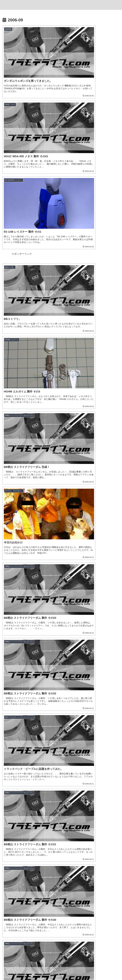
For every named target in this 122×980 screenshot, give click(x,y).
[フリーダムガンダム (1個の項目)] (57, 867)
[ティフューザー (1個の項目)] (110, 861)
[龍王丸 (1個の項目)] (112, 856)
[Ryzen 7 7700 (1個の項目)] (27, 851)
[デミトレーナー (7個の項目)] (109, 829)
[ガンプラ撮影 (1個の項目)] (36, 867)
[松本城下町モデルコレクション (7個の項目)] (82, 829)
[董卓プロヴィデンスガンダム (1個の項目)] (18, 872)
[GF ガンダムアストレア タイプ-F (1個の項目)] (60, 856)
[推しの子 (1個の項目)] (47, 877)
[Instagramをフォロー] (58, 939)
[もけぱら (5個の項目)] (11, 840)
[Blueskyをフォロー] (53, 939)
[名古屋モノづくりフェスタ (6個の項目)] (67, 834)
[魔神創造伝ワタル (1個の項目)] (91, 856)
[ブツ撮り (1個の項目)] (63, 861)
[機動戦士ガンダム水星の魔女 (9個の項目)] (18, 829)
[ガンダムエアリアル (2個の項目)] (62, 845)
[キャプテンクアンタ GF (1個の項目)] (105, 851)
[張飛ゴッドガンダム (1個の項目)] (80, 867)
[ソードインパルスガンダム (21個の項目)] (38, 824)
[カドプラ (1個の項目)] (65, 877)
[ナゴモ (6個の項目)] (45, 834)
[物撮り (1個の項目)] (9, 867)
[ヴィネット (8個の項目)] (43, 829)
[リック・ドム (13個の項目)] (69, 824)
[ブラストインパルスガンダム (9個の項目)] (100, 824)
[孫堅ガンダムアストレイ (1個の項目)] (106, 867)
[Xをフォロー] (48, 939)
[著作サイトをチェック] (43, 939)
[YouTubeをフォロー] (64, 939)
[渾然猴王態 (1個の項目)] (111, 872)
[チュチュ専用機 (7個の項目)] (13, 834)
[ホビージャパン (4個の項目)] (29, 840)
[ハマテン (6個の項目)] (112, 834)
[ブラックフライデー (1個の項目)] (50, 851)
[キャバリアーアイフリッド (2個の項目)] (17, 845)
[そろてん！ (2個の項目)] (110, 840)
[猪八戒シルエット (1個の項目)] (92, 872)
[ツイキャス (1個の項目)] (71, 851)
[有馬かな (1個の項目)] (28, 877)
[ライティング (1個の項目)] (91, 861)
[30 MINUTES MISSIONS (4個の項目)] (69, 840)
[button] (116, 577)
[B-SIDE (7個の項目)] (31, 834)
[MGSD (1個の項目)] (11, 877)
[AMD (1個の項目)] (24, 861)
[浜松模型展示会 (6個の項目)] (93, 834)
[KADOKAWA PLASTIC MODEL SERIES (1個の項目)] (97, 877)
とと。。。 (61, 925)
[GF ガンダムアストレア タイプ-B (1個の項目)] (22, 856)
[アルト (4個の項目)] (47, 840)
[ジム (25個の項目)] (11, 824)
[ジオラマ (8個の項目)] (58, 829)
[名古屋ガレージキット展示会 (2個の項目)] (89, 845)
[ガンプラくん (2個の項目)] (41, 845)
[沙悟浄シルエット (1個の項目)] (69, 872)
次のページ (61, 539)
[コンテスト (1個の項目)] (37, 861)
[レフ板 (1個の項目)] (21, 867)
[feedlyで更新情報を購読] (74, 939)
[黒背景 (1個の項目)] (76, 861)
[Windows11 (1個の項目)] (11, 861)
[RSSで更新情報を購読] (79, 939)
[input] (61, 577)
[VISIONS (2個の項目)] (112, 845)
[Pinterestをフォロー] (69, 939)
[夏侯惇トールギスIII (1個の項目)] (46, 872)
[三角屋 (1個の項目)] (51, 861)
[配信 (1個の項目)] (85, 851)
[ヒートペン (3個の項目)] (93, 840)
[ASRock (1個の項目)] (10, 851)
